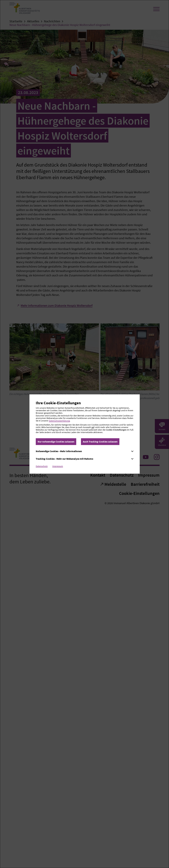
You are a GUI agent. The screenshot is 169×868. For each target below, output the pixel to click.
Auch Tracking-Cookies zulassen (100, 442)
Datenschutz (42, 466)
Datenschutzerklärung (59, 421)
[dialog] (84, 434)
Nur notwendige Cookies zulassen (56, 442)
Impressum (58, 466)
